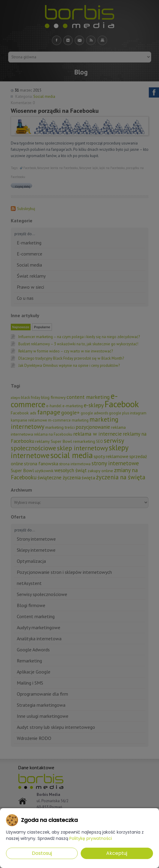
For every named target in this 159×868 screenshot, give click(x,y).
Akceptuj (117, 853)
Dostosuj (42, 853)
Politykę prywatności (91, 838)
